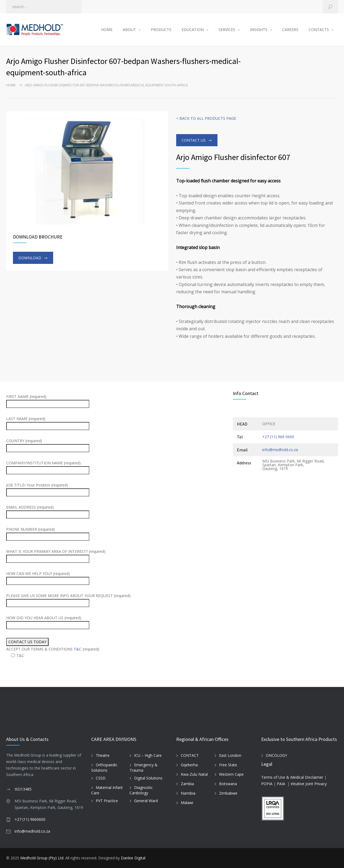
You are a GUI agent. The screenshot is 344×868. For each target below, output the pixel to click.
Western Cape (231, 774)
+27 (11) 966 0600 (278, 437)
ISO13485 (23, 789)
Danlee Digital (133, 858)
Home (11, 85)
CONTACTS (319, 30)
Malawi (187, 803)
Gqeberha (189, 765)
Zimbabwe (228, 793)
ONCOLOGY (276, 755)
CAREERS (290, 30)
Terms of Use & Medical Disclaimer (292, 777)
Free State (228, 765)
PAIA (281, 784)
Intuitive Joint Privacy (309, 784)
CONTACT (190, 755)
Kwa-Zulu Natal (194, 774)
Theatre (103, 755)
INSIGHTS (259, 30)
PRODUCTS (161, 30)
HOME (107, 30)
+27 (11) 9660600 (30, 819)
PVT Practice (107, 801)
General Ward (146, 801)
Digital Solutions (148, 778)
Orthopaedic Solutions (104, 768)
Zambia (187, 784)
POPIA (267, 784)
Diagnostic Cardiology (141, 790)
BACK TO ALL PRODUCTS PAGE (208, 118)
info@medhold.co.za (280, 450)
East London (230, 755)
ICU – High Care (148, 755)
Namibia (188, 793)
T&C (78, 649)
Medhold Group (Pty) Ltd (42, 858)
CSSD (101, 778)
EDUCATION (193, 30)
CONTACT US (194, 140)
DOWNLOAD (30, 258)
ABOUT (129, 30)
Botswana (228, 784)
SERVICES (227, 30)
